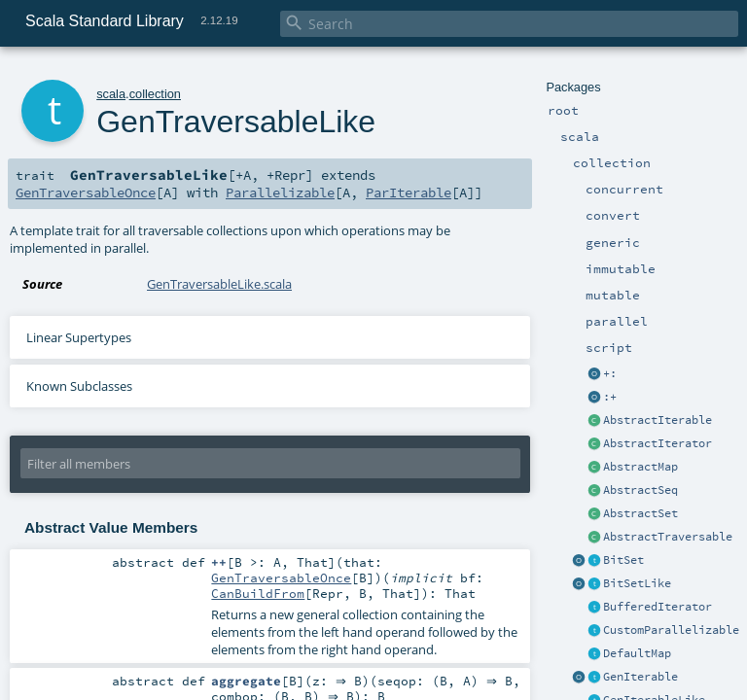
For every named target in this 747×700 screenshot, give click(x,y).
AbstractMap (640, 467)
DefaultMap (637, 653)
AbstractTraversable (668, 537)
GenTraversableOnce (86, 192)
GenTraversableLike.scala (219, 284)
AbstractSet (640, 513)
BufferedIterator (658, 607)
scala (111, 94)
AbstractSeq (640, 490)
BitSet (623, 560)
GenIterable (640, 677)
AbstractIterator (658, 443)
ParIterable (409, 192)
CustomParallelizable (671, 630)
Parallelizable (280, 192)
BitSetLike (637, 583)
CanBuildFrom (258, 593)
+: (610, 373)
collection (155, 94)
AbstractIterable (658, 420)
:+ (610, 397)
